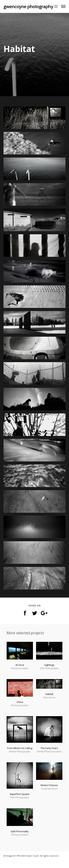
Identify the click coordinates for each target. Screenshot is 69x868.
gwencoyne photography (28, 6)
